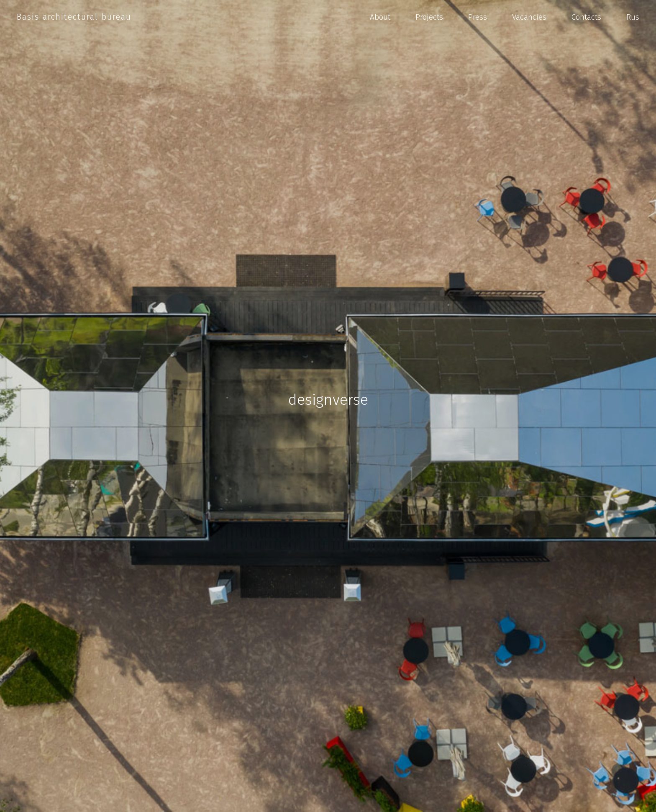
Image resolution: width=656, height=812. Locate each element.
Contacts (586, 17)
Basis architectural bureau (74, 17)
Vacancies (529, 17)
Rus (633, 17)
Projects (429, 17)
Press (478, 17)
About (380, 17)
